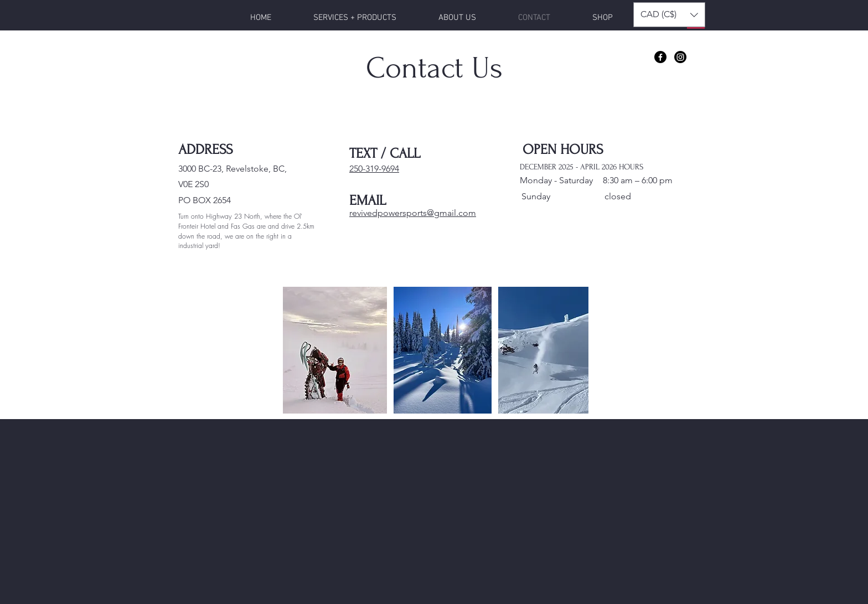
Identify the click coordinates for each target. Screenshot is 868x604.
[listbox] (669, 15)
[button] (669, 15)
